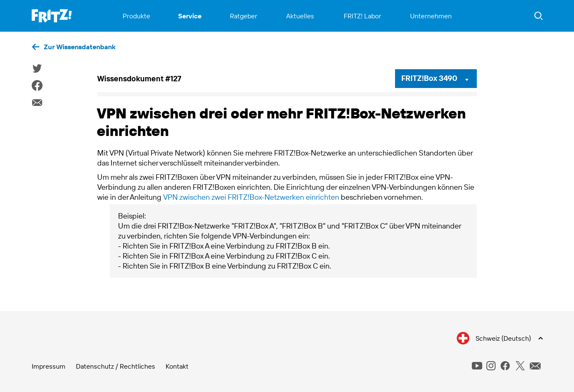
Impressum (49, 366)
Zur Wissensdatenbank (80, 47)
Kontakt (177, 366)
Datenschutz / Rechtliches (116, 366)
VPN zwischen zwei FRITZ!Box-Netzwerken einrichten (251, 197)
